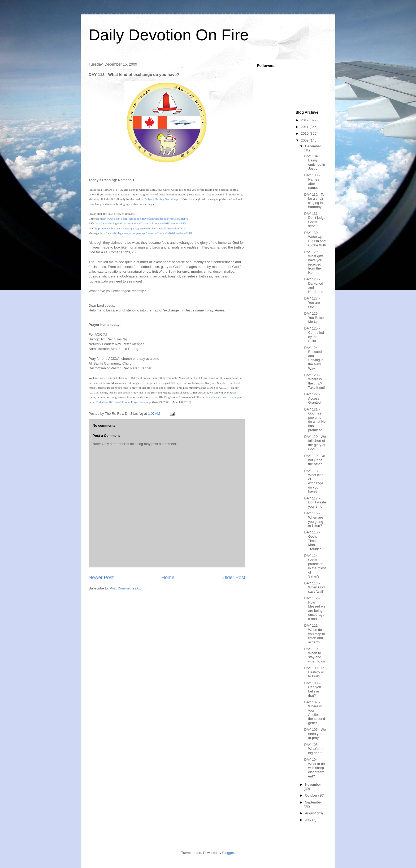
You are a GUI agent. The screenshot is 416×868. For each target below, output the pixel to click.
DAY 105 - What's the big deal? (314, 749)
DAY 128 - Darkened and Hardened (314, 285)
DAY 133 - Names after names (312, 181)
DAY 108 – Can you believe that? (312, 689)
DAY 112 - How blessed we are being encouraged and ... (315, 608)
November (313, 784)
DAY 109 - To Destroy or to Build (314, 672)
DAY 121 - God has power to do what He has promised (315, 420)
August (311, 813)
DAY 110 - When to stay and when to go (315, 655)
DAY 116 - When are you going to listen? (313, 519)
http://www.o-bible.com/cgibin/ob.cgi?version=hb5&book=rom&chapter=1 (144, 219)
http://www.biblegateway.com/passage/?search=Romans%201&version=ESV (141, 223)
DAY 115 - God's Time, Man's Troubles (313, 540)
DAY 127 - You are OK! (312, 302)
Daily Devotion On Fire (169, 35)
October (312, 795)
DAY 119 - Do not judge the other (315, 460)
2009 (305, 140)
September (314, 802)
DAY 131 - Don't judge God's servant (315, 220)
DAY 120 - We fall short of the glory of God (315, 443)
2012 (305, 120)
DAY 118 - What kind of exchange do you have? (314, 481)
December (313, 146)
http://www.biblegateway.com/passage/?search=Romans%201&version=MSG (146, 233)
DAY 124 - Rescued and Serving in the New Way (314, 358)
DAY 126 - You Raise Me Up (314, 318)
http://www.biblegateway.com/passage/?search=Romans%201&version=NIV (140, 228)
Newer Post (101, 578)
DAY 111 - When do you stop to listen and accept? (315, 634)
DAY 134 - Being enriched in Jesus (315, 162)
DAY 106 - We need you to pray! (315, 734)
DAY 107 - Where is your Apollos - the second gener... (315, 713)
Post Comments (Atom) (128, 588)
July (309, 820)
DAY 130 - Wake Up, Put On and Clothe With (315, 239)
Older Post (234, 578)
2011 (305, 127)
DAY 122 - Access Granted (312, 398)
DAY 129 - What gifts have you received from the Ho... (314, 262)
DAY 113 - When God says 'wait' (314, 587)
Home (168, 578)
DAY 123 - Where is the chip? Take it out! (314, 381)
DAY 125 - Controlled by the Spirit (314, 335)
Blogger (228, 853)
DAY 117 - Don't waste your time (315, 502)
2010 (305, 133)
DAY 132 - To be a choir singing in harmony (314, 201)
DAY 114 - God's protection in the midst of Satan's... (315, 566)
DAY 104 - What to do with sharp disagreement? (314, 768)
